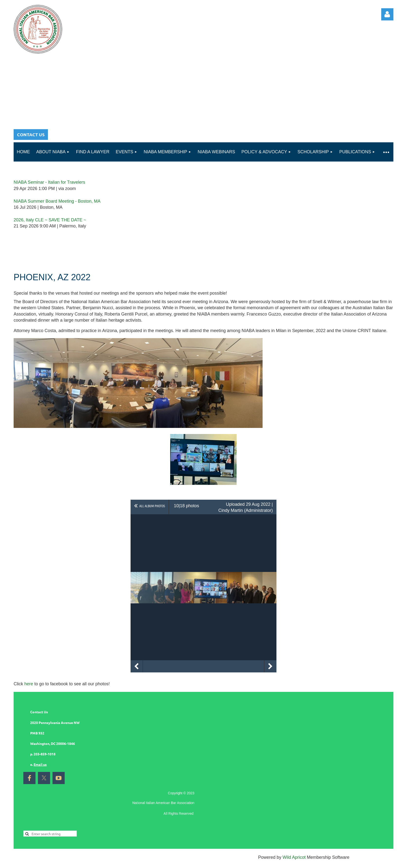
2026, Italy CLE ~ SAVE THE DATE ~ (50, 220)
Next (270, 666)
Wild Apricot (294, 857)
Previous (137, 666)
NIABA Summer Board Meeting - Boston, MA (57, 201)
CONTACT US (31, 134)
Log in (387, 14)
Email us (40, 764)
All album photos (152, 506)
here (29, 684)
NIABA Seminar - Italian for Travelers (49, 182)
